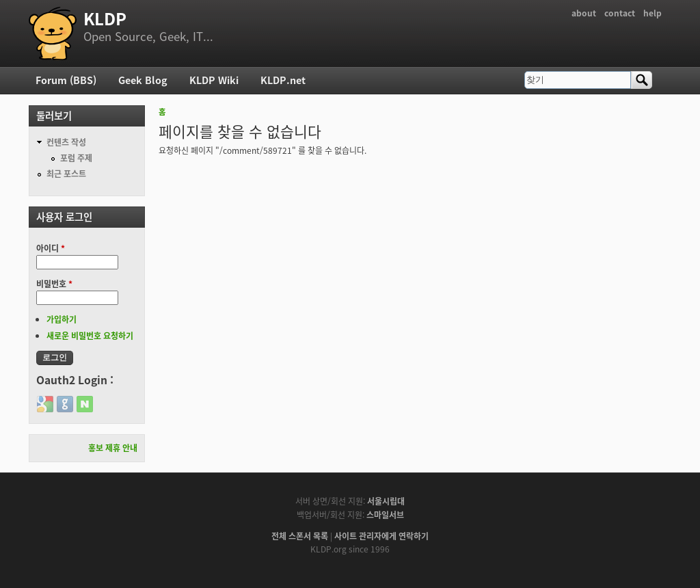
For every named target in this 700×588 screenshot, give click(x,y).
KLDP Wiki (214, 80)
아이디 (51, 248)
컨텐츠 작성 (66, 142)
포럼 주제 (76, 158)
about (584, 13)
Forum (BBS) (66, 80)
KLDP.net (283, 80)
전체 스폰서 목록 (300, 536)
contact (620, 13)
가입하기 (62, 319)
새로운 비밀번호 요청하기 (90, 336)
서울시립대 (386, 501)
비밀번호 (54, 284)
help (652, 13)
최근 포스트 (66, 174)
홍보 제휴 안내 (113, 448)
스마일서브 (385, 515)
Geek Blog (143, 80)
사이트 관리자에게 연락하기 (381, 536)
